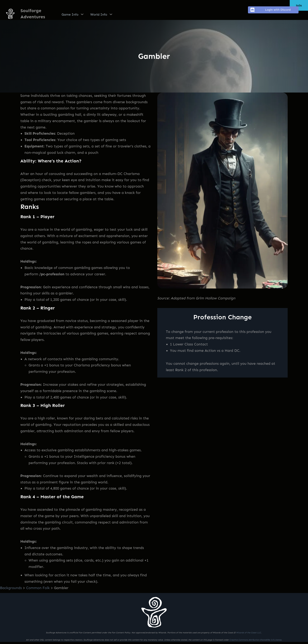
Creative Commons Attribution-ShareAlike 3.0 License (255, 640)
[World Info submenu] (111, 14)
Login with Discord (270, 10)
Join (299, 5)
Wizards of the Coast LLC (248, 633)
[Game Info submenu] (82, 14)
